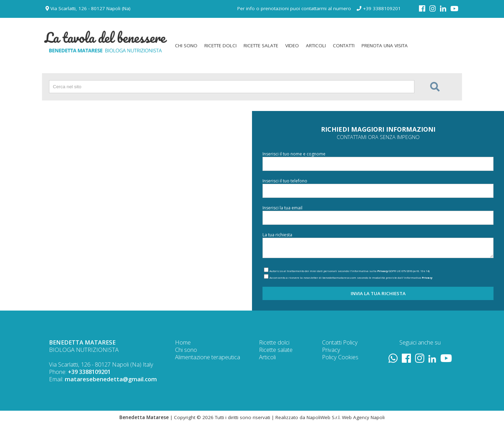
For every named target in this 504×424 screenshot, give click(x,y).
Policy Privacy (340, 346)
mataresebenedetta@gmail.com (111, 379)
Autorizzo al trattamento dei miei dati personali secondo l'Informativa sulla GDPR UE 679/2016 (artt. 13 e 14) (349, 271)
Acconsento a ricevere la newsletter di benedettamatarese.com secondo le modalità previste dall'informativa (351, 278)
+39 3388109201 (379, 8)
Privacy (383, 271)
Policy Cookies (340, 357)
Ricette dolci (274, 342)
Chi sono (186, 350)
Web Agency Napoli (363, 417)
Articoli (267, 357)
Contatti (332, 342)
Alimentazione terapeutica (208, 357)
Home (183, 342)
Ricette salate (276, 350)
